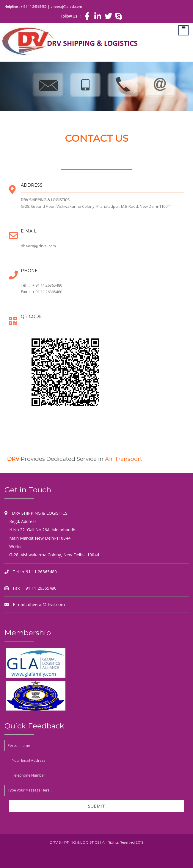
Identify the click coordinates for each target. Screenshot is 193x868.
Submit (96, 806)
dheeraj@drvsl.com (66, 6)
